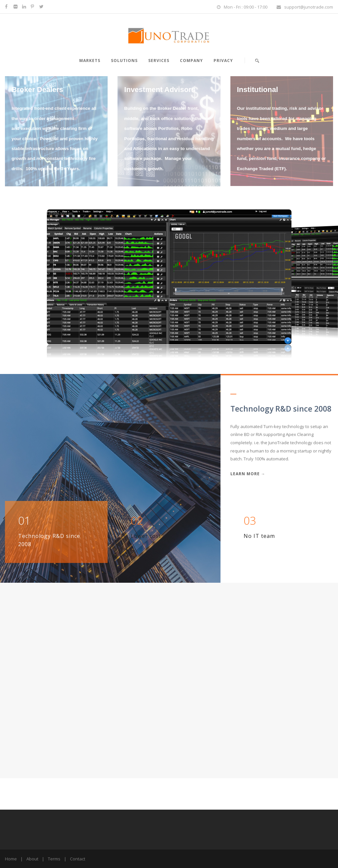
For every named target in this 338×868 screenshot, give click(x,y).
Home (11, 859)
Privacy (223, 61)
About (32, 859)
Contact (78, 859)
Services (159, 61)
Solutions (124, 61)
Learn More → (248, 474)
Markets (90, 61)
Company (191, 61)
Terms (54, 859)
